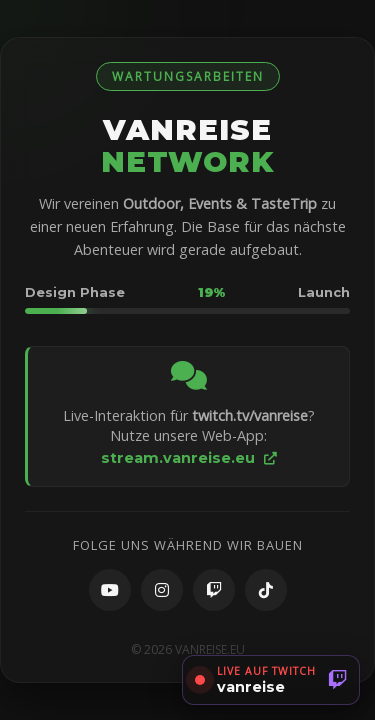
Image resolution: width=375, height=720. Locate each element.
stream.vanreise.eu (189, 458)
